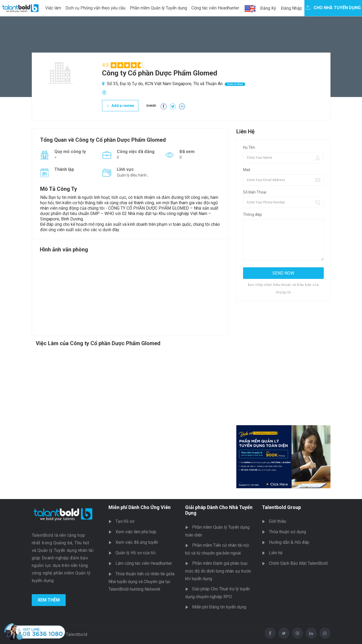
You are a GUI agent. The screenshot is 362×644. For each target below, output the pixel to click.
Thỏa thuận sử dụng (287, 532)
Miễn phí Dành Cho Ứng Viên (140, 507)
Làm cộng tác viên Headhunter (144, 563)
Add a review (120, 106)
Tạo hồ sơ (125, 521)
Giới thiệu (277, 521)
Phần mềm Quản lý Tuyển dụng (158, 8)
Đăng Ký (268, 8)
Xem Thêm (49, 600)
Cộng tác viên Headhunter (215, 8)
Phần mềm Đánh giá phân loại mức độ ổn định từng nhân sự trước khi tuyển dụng (218, 571)
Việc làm (53, 8)
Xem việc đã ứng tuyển (137, 542)
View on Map (235, 84)
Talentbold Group (281, 507)
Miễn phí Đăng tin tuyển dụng (219, 607)
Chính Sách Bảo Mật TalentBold (298, 563)
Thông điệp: (253, 214)
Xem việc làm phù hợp (136, 532)
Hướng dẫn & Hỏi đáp (289, 542)
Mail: (247, 170)
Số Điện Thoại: (255, 192)
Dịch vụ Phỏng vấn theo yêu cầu (95, 8)
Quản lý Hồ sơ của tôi (136, 553)
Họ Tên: (249, 147)
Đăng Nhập (291, 8)
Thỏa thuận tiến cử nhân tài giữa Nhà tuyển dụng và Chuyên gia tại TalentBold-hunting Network (141, 581)
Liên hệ (276, 553)
